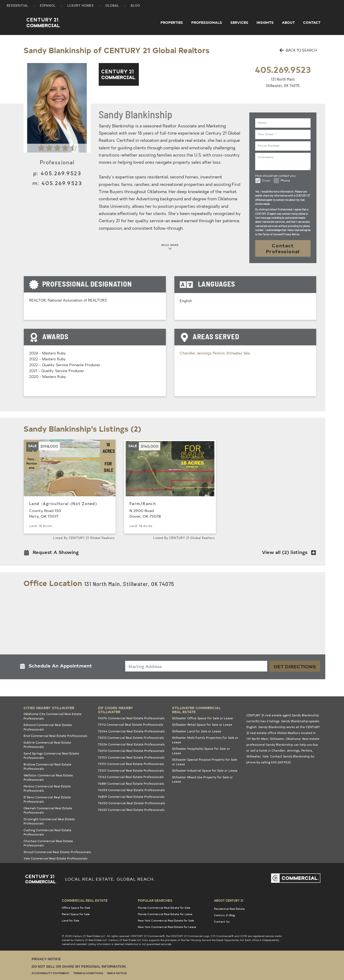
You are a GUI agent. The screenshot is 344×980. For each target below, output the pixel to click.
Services (239, 22)
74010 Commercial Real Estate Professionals (131, 751)
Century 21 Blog (224, 915)
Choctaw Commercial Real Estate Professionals (48, 843)
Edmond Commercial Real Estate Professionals (48, 727)
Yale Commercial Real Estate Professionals (56, 858)
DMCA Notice (117, 973)
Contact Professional (283, 248)
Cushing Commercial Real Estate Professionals (47, 832)
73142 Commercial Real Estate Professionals (131, 777)
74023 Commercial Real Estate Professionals (131, 810)
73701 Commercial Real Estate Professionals (131, 764)
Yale (247, 354)
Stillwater (235, 354)
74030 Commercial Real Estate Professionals (131, 803)
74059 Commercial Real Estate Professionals (131, 790)
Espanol (48, 6)
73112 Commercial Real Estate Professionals (131, 725)
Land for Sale (70, 920)
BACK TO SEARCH (298, 50)
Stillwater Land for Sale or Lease (197, 731)
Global (112, 6)
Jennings (205, 354)
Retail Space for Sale (76, 914)
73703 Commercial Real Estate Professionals (131, 757)
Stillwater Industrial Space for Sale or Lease (205, 770)
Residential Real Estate (229, 909)
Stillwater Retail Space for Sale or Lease (202, 725)
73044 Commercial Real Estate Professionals (131, 731)
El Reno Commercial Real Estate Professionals (47, 799)
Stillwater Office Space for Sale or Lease (202, 718)
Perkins (219, 354)
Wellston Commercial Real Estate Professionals (48, 778)
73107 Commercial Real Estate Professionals (131, 770)
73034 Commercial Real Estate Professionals (131, 744)
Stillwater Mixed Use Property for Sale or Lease (202, 779)
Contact (312, 22)
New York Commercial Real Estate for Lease (167, 927)
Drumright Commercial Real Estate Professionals (49, 821)
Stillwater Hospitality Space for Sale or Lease (201, 751)
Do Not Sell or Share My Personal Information (79, 967)
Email (266, 181)
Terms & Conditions (88, 973)
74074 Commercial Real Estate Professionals (131, 718)
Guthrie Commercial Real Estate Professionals (47, 745)
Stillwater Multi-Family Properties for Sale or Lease (205, 740)
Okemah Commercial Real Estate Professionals (48, 810)
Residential (18, 6)
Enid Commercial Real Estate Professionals (56, 736)
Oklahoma (293, 739)
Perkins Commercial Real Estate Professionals (47, 788)
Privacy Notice (46, 959)
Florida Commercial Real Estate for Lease (165, 914)
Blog (135, 6)
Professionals (207, 22)
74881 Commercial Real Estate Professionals (131, 784)
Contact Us (222, 922)
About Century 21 (229, 900)
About (288, 22)
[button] (53, 553)
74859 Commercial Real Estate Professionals (131, 797)
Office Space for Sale (76, 908)
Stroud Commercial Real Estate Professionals (57, 852)
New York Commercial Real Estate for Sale (166, 920)
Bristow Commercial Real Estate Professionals (47, 767)
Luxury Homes (81, 6)
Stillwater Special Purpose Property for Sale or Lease (205, 762)
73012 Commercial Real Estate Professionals (131, 738)
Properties (172, 22)
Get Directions (295, 666)
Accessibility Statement (50, 973)
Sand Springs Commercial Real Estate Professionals (51, 756)
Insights (265, 22)
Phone (285, 181)
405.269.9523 (283, 69)
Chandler (188, 354)
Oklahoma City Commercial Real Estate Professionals (53, 716)
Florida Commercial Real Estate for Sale (164, 908)
